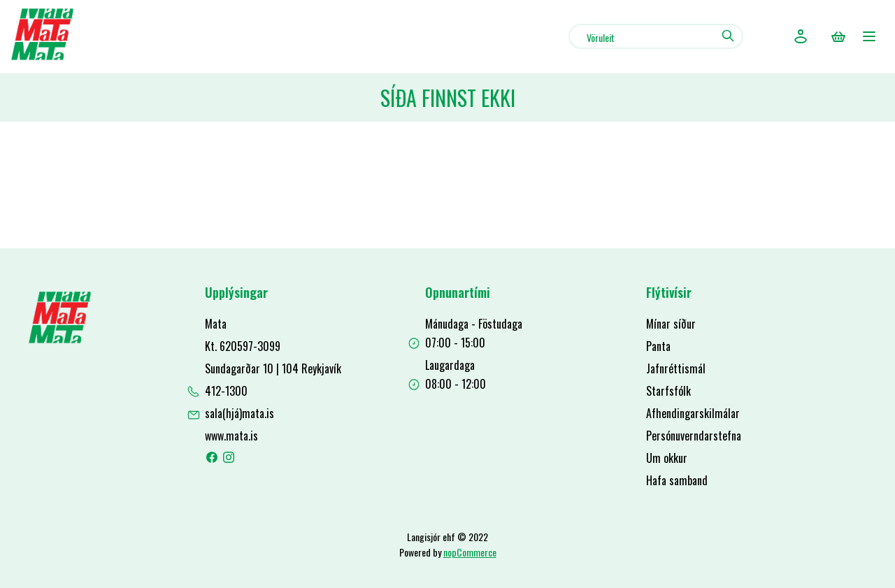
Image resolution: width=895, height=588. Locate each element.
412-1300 (226, 391)
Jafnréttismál (676, 368)
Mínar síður (671, 324)
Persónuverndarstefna (694, 436)
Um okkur (667, 458)
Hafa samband (677, 480)
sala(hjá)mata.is (239, 413)
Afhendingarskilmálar (693, 413)
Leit (728, 36)
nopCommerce (470, 552)
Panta (658, 346)
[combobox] (656, 36)
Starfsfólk (668, 391)
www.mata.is (231, 436)
